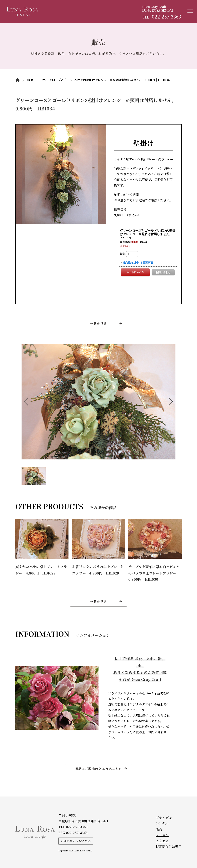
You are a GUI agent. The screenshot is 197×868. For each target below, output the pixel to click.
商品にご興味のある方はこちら (98, 769)
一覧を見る (98, 323)
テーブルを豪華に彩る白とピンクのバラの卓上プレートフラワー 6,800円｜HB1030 (154, 573)
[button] (26, 402)
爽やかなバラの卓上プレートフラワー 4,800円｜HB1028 (41, 570)
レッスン (162, 835)
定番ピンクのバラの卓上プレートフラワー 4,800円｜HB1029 (98, 570)
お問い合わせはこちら (76, 841)
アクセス (162, 841)
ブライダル (164, 818)
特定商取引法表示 (169, 847)
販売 (159, 829)
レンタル (162, 824)
